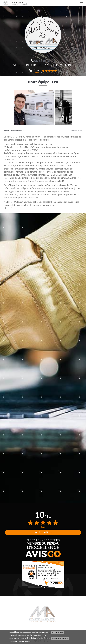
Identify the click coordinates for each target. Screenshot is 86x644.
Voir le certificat (43, 532)
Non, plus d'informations (60, 638)
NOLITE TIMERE (45, 3)
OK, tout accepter (58, 633)
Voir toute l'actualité (75, 130)
